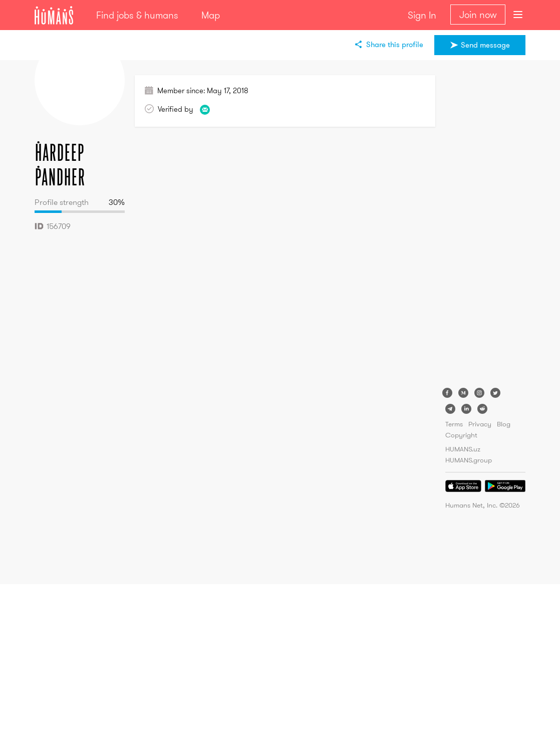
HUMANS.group (469, 460)
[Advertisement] (485, 225)
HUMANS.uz (463, 449)
